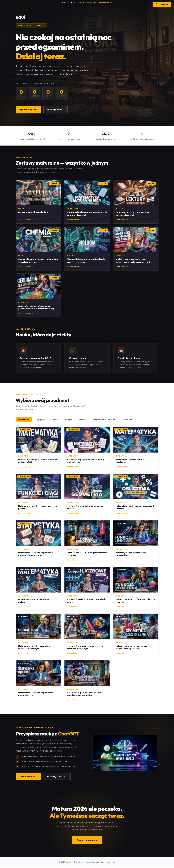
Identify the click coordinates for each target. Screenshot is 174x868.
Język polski (41, 423)
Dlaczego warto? (56, 110)
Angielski (84, 423)
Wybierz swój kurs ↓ (29, 110)
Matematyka (24, 423)
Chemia (56, 423)
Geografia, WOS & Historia (105, 423)
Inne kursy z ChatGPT (58, 781)
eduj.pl (69, 863)
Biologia (69, 423)
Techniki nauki (129, 423)
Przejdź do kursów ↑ (87, 845)
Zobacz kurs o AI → (28, 781)
